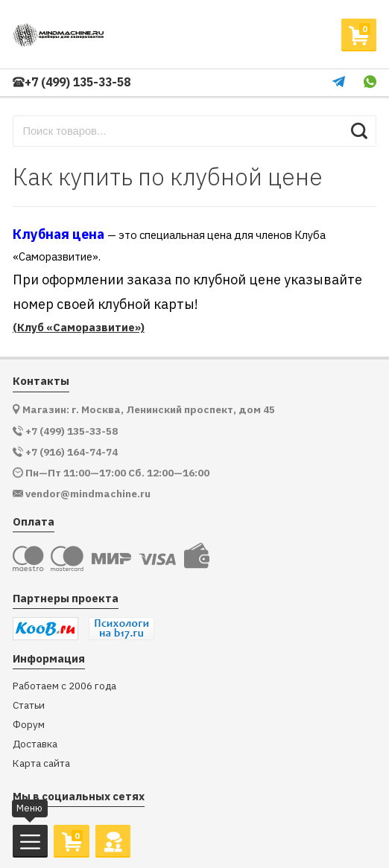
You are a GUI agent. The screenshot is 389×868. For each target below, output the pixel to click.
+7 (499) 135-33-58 (72, 82)
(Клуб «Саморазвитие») (79, 327)
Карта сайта (41, 763)
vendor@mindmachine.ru (88, 494)
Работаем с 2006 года (64, 686)
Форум (29, 725)
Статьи (29, 705)
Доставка (35, 744)
